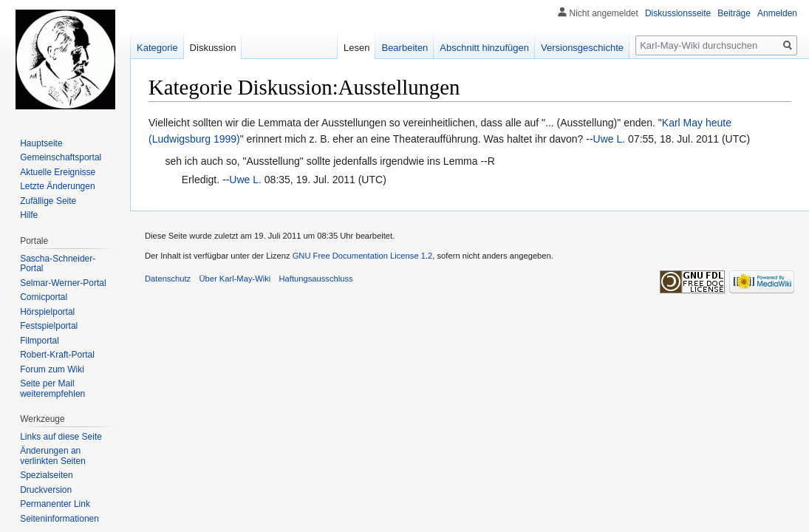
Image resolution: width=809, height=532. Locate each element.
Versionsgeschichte (582, 48)
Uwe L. (610, 139)
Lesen (356, 48)
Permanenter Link (55, 504)
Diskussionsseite (678, 13)
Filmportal (40, 341)
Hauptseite (41, 143)
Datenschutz (168, 279)
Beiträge (734, 13)
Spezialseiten (46, 475)
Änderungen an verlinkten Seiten (53, 456)
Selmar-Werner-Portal (63, 283)
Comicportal (44, 297)
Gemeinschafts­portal (61, 157)
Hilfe (29, 215)
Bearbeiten (404, 48)
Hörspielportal (47, 312)
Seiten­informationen (59, 519)
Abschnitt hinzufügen (484, 48)
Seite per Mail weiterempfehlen (52, 389)
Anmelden (777, 13)
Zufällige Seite (48, 201)
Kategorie (157, 48)
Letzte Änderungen (57, 186)
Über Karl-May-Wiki (235, 279)
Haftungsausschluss (316, 279)
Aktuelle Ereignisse (58, 172)
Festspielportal (49, 326)
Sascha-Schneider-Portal (58, 264)
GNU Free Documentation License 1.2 (363, 256)
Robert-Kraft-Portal (57, 355)
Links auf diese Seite (61, 437)
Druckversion (46, 490)
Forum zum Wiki (52, 369)
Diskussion (213, 48)
